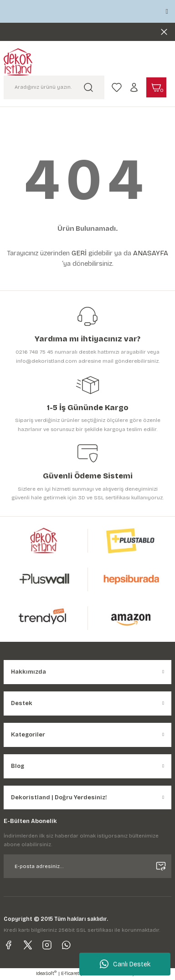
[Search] (54, 87)
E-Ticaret (70, 974)
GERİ (79, 253)
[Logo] (18, 62)
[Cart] (156, 87)
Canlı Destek (125, 964)
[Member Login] (134, 87)
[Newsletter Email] (87, 866)
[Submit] (161, 866)
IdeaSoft (46, 973)
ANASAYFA (151, 253)
